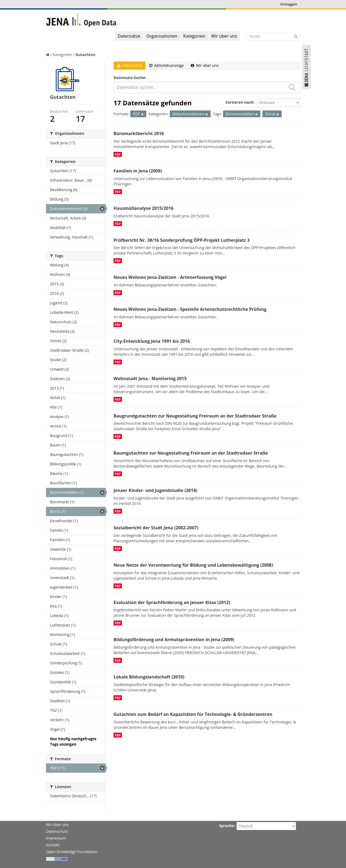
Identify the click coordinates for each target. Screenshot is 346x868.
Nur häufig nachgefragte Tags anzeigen (73, 741)
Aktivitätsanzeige (167, 65)
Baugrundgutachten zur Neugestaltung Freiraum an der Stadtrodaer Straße (195, 416)
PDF (118, 154)
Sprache (227, 826)
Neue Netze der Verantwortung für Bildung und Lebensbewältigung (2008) (193, 565)
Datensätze (129, 36)
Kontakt (53, 845)
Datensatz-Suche (129, 78)
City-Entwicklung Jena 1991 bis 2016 (152, 341)
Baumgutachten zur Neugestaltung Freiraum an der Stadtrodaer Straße (191, 453)
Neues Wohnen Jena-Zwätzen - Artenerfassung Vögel (170, 277)
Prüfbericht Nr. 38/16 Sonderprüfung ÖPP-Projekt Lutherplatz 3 (182, 240)
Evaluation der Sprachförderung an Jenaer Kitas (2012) (172, 602)
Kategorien (194, 36)
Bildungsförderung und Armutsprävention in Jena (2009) (174, 639)
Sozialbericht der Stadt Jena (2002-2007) (156, 528)
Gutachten (85, 55)
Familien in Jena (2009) (138, 171)
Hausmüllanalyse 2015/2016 (144, 208)
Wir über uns (224, 36)
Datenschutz (57, 831)
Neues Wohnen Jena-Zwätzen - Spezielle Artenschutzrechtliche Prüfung (190, 309)
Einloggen (289, 4)
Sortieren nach (239, 102)
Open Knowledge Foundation (72, 852)
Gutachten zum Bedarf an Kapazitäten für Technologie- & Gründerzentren (193, 714)
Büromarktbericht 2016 (139, 133)
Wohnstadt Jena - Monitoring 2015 (150, 378)
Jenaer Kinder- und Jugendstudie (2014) (155, 490)
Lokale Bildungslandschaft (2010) (149, 677)
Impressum (56, 838)
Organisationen (162, 36)
